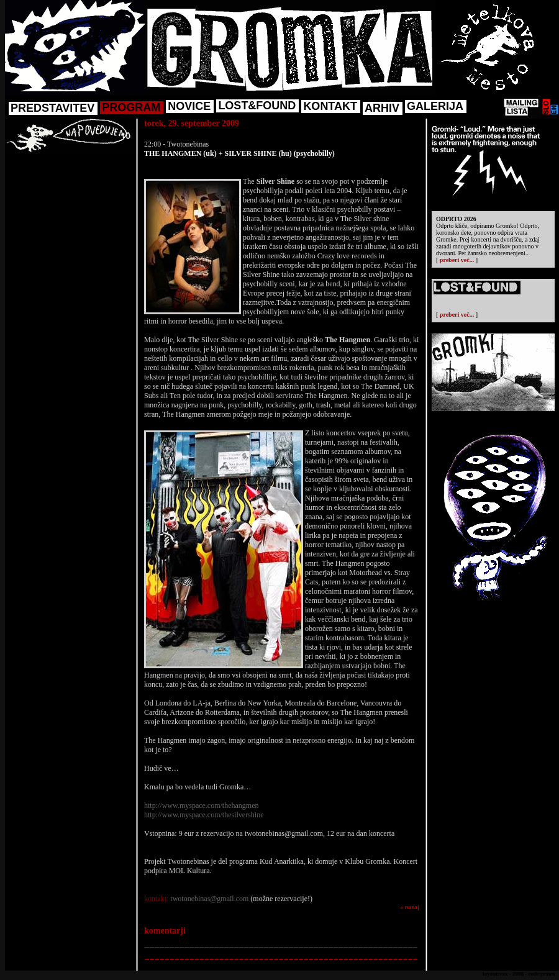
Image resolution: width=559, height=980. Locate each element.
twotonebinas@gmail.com (209, 899)
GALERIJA (435, 106)
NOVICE (189, 106)
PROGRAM (131, 107)
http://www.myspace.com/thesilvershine (204, 815)
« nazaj (410, 907)
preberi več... (457, 260)
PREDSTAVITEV (52, 108)
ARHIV (382, 108)
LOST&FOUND (257, 106)
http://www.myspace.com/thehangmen (202, 805)
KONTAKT (330, 106)
